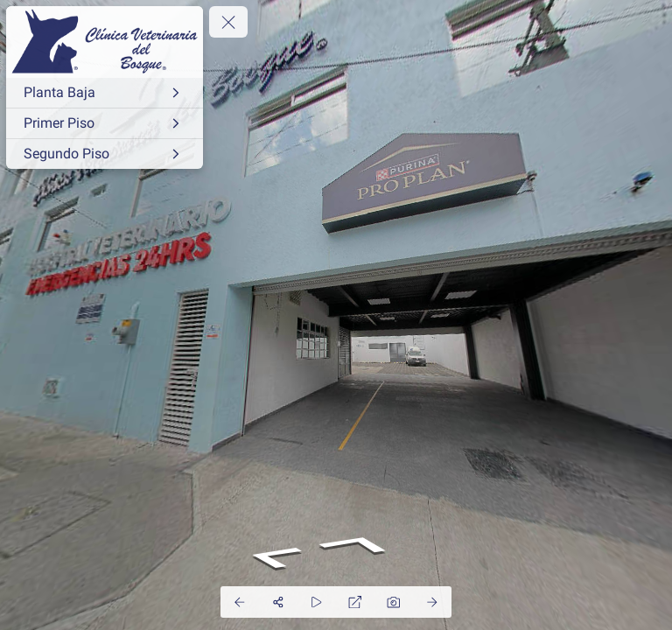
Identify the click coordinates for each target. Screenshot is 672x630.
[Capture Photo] (394, 602)
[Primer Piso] (105, 123)
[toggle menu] (228, 22)
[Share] (278, 602)
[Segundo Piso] (105, 154)
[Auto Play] (317, 602)
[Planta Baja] (105, 93)
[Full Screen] (355, 602)
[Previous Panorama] (240, 602)
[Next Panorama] (432, 602)
